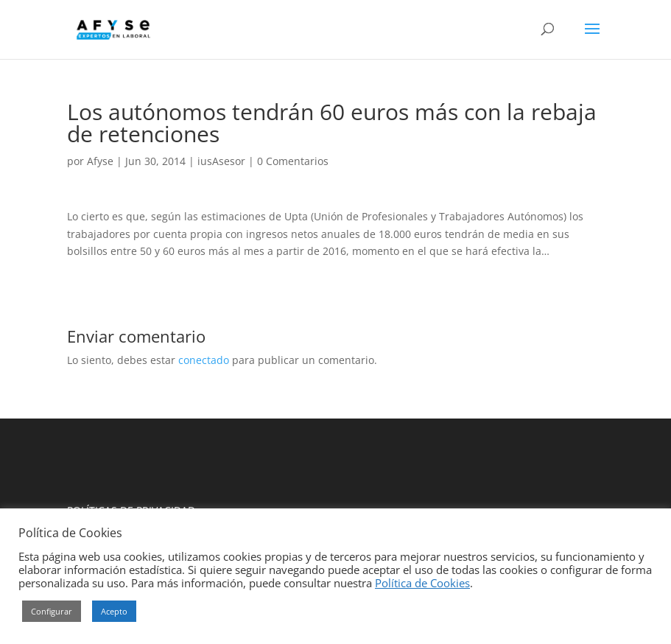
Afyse (100, 161)
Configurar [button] (52, 611)
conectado (204, 360)
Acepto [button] (114, 611)
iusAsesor (221, 161)
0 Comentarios (293, 161)
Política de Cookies (422, 583)
